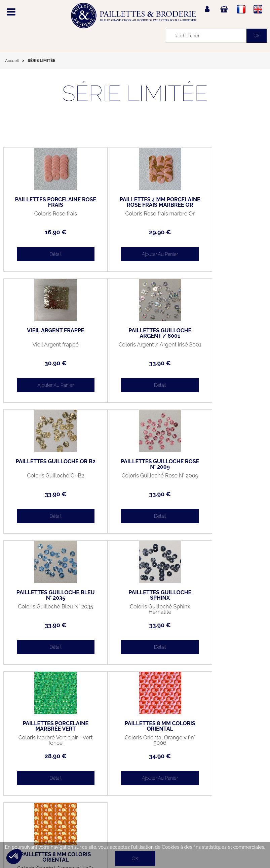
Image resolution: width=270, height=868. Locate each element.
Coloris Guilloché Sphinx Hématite (135, 478)
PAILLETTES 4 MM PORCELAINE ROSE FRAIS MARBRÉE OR (135, 205)
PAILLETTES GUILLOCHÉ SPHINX (135, 464)
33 (47, 363)
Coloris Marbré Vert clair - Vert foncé (223, 478)
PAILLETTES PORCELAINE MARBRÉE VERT (223, 464)
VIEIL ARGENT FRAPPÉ (223, 200)
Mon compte (20, 772)
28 (223, 494)
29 (135, 232)
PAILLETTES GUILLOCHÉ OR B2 (135, 333)
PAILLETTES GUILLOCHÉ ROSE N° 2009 (223, 333)
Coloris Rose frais (47, 214)
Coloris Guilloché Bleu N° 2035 (47, 478)
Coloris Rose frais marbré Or (135, 216)
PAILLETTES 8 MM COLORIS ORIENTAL (47, 595)
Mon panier (20, 788)
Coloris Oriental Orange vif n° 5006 (47, 609)
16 (47, 232)
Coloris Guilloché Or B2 (135, 345)
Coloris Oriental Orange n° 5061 (135, 609)
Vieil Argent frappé (223, 214)
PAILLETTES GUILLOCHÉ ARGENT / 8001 (47, 333)
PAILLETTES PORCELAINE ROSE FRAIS (47, 202)
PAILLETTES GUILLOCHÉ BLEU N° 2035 (47, 464)
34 (47, 625)
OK (135, 859)
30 (223, 232)
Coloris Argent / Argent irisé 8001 (47, 347)
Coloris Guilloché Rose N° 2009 (223, 347)
